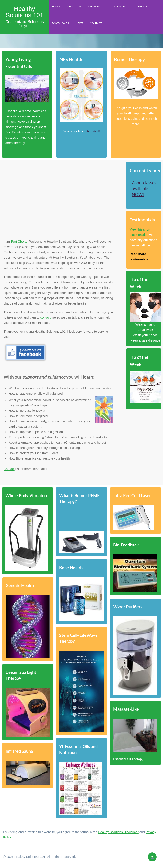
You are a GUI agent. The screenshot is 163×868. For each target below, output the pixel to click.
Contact (9, 469)
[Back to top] (152, 857)
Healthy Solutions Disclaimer (118, 832)
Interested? (93, 131)
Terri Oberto (19, 241)
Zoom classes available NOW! (144, 189)
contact (45, 317)
